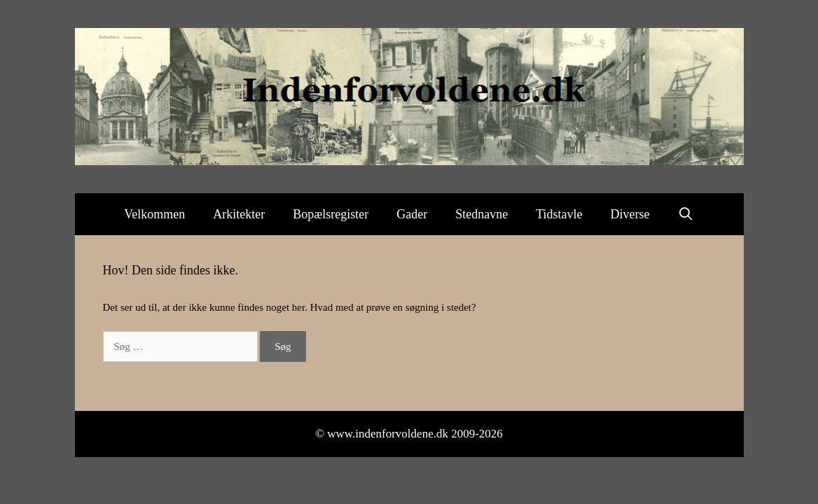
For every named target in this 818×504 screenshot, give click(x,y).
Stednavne (481, 214)
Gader (412, 214)
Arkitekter (239, 214)
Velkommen (154, 214)
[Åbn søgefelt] (686, 214)
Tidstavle (559, 214)
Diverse (630, 214)
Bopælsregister (331, 214)
